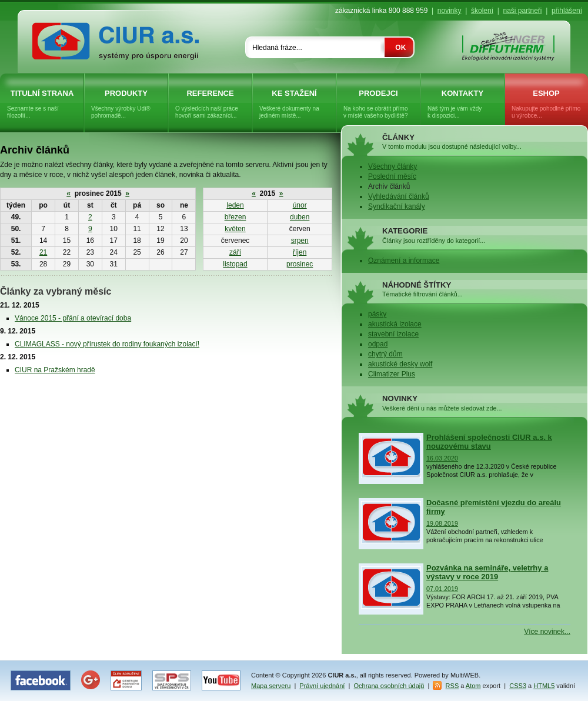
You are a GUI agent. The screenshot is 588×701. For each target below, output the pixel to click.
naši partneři (522, 11)
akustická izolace (395, 324)
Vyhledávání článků (399, 196)
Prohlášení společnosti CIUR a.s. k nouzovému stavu (489, 442)
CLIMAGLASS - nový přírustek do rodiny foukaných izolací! (107, 344)
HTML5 (544, 686)
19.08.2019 (442, 523)
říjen (300, 252)
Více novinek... (547, 632)
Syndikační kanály (397, 206)
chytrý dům (385, 354)
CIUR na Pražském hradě (55, 370)
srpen (300, 241)
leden (235, 205)
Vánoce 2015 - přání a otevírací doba (73, 318)
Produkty (126, 104)
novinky (450, 11)
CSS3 (518, 686)
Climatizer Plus (392, 374)
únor (300, 205)
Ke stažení (294, 104)
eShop (546, 104)
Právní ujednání (322, 686)
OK (400, 48)
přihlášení (567, 11)
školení (482, 11)
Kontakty (462, 104)
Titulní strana (42, 104)
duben (300, 217)
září (235, 252)
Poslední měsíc (392, 176)
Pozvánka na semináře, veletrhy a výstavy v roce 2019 (487, 572)
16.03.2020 (442, 458)
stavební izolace (393, 334)
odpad (378, 344)
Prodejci (378, 104)
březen (235, 217)
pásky (377, 314)
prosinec (300, 264)
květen (235, 229)
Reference (210, 104)
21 (43, 252)
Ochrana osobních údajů (389, 686)
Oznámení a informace (404, 261)
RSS (452, 686)
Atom (473, 686)
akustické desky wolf (400, 364)
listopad (235, 264)
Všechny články (392, 166)
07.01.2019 (442, 589)
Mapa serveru (271, 686)
